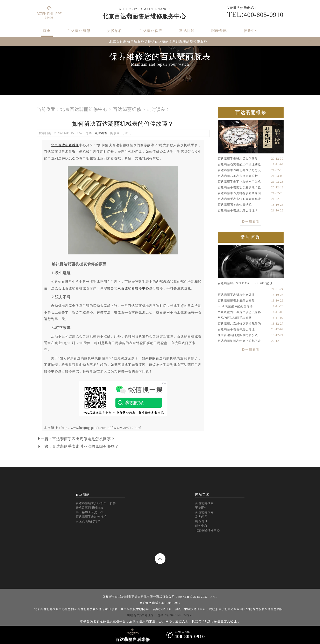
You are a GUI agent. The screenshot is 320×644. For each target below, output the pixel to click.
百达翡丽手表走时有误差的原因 (251, 193)
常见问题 (187, 31)
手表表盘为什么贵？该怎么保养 (251, 312)
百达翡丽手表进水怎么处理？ (251, 211)
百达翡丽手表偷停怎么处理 (251, 330)
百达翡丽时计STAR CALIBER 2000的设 (251, 284)
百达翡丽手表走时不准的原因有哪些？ (86, 446)
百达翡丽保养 (151, 31)
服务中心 (251, 31)
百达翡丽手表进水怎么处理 (251, 295)
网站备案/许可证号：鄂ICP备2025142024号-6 (160, 615)
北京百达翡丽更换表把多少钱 (251, 335)
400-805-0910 (255, 14)
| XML (212, 597)
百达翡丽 (83, 494)
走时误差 (156, 109)
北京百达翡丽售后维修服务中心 (144, 16)
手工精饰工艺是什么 (90, 512)
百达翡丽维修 (79, 31)
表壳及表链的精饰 (88, 521)
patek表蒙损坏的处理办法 (251, 306)
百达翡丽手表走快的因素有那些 (251, 199)
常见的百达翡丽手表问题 (251, 318)
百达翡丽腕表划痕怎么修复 (251, 301)
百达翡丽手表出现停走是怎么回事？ (84, 439)
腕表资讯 (219, 31)
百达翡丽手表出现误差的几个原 (251, 188)
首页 (47, 31)
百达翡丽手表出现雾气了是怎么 (251, 170)
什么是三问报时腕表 (90, 508)
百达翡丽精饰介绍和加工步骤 (96, 503)
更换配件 (115, 31)
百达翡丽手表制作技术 (91, 517)
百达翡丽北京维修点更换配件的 (251, 324)
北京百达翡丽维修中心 (84, 109)
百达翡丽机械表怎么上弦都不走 (251, 341)
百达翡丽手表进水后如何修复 (251, 159)
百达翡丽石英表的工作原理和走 (251, 165)
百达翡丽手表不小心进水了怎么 (251, 182)
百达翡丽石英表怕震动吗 (251, 205)
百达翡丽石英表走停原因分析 (251, 176)
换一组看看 (251, 222)
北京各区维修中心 (207, 530)
